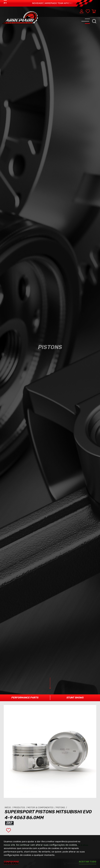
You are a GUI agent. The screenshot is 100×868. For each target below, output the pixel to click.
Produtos (21, 771)
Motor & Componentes (42, 771)
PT (5, 3)
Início (9, 771)
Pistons (62, 771)
